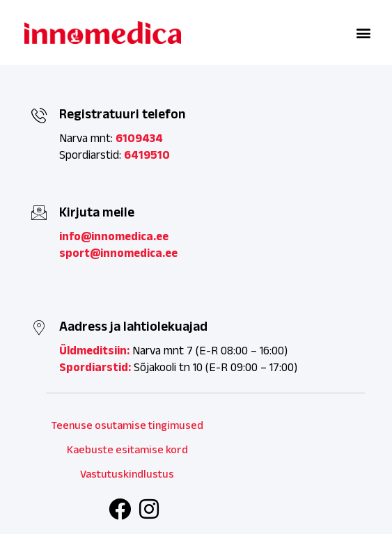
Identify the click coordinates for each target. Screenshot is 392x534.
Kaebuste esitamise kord (127, 449)
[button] (363, 32)
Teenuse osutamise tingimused (127, 425)
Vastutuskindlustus (127, 474)
